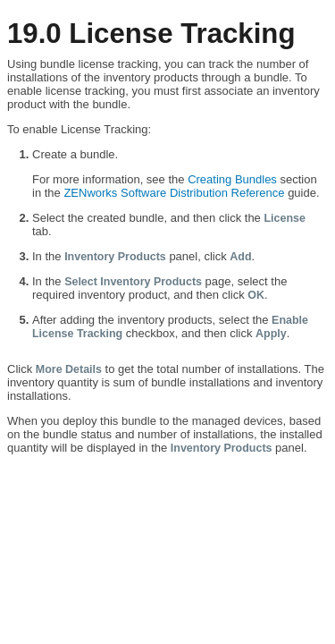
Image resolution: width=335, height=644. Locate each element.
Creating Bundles (232, 179)
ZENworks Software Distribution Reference (174, 193)
